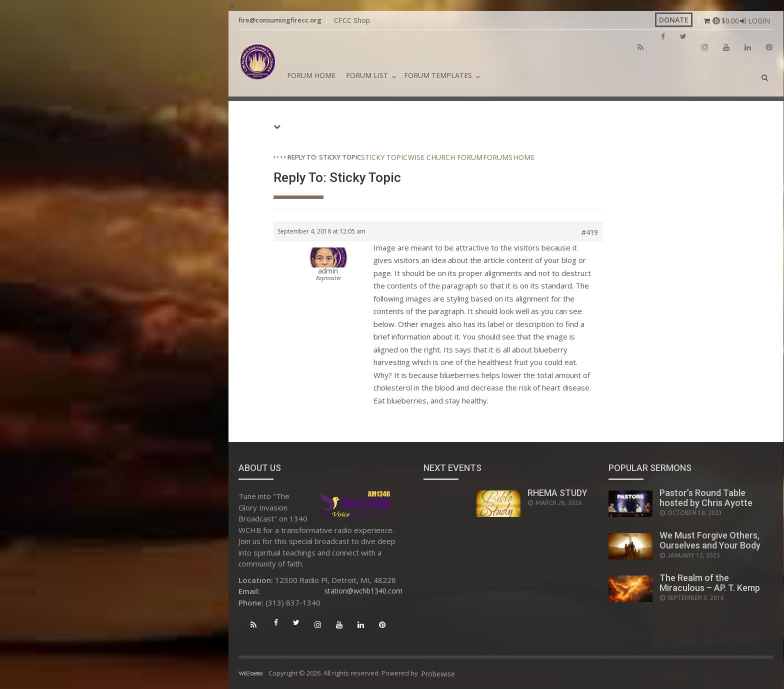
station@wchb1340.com (363, 591)
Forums (498, 157)
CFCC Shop (352, 20)
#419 (590, 232)
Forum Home (311, 75)
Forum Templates (438, 75)
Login (759, 21)
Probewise (438, 674)
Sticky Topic (384, 157)
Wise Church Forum (445, 157)
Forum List (367, 75)
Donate (674, 20)
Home (524, 157)
